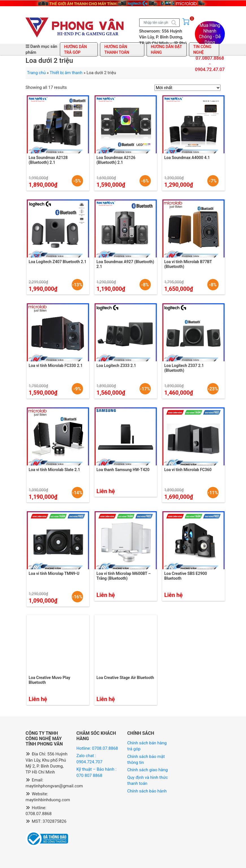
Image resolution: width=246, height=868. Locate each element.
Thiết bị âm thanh (66, 73)
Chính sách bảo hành (147, 791)
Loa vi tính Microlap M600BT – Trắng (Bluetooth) (124, 576)
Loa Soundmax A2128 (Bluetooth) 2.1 (48, 160)
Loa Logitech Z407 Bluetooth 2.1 (58, 262)
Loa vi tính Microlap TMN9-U (54, 573)
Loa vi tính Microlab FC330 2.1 (56, 366)
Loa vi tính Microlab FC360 (188, 470)
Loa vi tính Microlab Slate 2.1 (55, 470)
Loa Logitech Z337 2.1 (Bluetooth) (184, 368)
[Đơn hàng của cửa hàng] (188, 88)
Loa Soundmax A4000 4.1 (187, 158)
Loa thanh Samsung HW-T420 (123, 470)
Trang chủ (36, 73)
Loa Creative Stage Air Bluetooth (125, 678)
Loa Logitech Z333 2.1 (116, 366)
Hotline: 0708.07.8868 (97, 748)
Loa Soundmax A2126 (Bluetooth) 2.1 (116, 160)
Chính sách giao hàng (148, 770)
